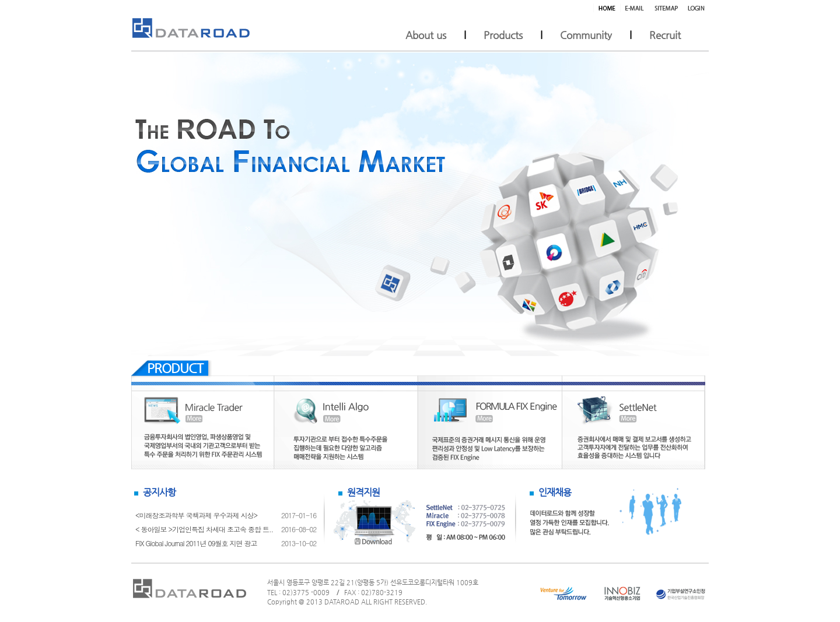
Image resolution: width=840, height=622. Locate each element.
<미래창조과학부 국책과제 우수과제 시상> (196, 515)
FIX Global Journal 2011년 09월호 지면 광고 (196, 543)
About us (426, 35)
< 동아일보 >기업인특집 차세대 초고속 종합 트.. (204, 529)
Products (503, 35)
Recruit (665, 35)
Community (586, 35)
